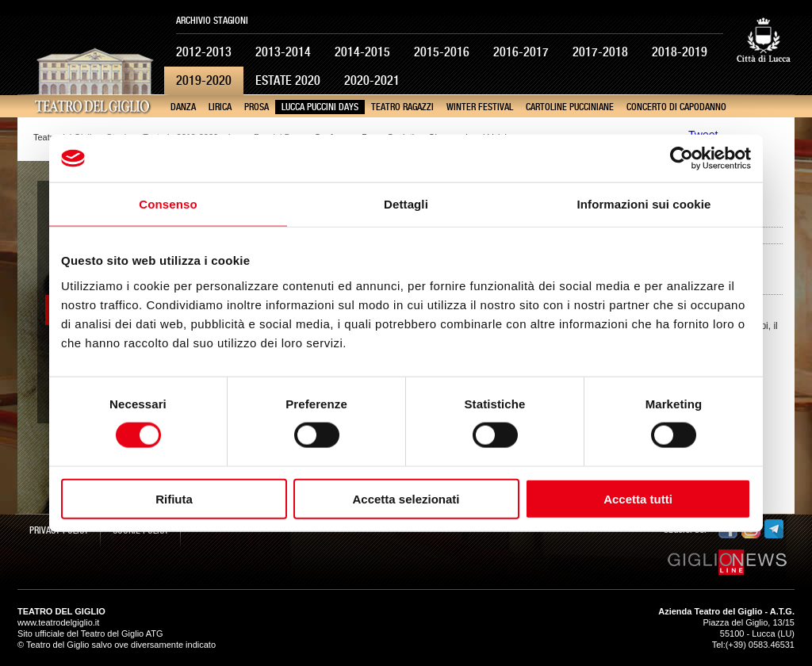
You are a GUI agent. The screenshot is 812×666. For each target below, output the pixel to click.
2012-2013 (204, 52)
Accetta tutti (638, 498)
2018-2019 (680, 52)
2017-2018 (600, 52)
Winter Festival (480, 107)
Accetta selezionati (406, 498)
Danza (183, 107)
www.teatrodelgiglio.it (58, 622)
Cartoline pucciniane (570, 107)
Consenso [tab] (168, 204)
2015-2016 (442, 52)
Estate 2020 (288, 80)
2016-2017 (521, 52)
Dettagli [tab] (406, 204)
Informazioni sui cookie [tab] (644, 204)
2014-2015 (362, 52)
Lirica (220, 107)
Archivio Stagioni (212, 21)
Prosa (257, 107)
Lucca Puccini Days (320, 107)
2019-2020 (204, 80)
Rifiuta (174, 498)
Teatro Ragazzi (402, 107)
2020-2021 (372, 80)
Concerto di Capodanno (676, 107)
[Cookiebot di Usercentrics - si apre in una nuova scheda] (682, 159)
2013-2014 (283, 52)
